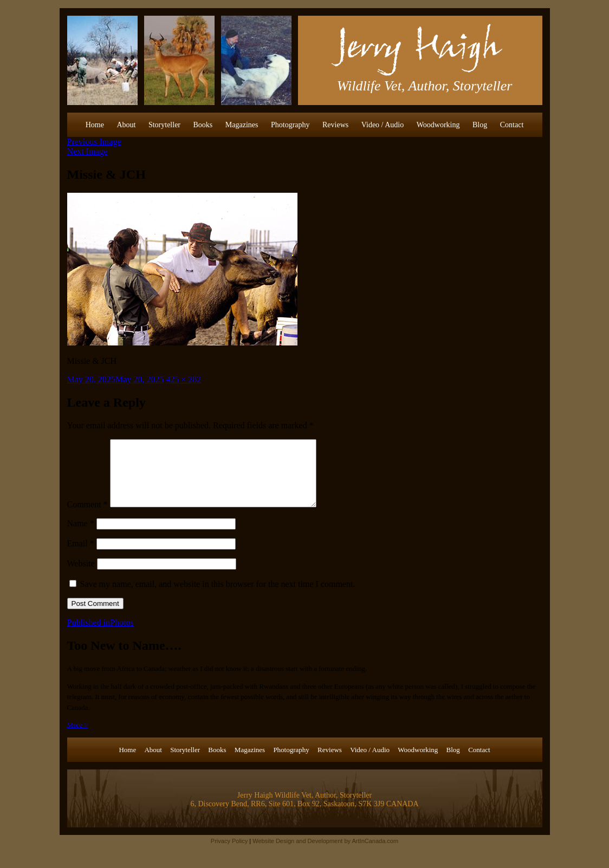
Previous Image (94, 142)
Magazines (242, 125)
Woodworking (438, 125)
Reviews (335, 125)
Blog (480, 125)
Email (81, 556)
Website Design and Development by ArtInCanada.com (325, 854)
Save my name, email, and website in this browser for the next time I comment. (218, 597)
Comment (88, 517)
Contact (512, 125)
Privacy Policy (229, 854)
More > (78, 738)
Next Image (88, 151)
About (126, 125)
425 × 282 (183, 379)
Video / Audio (383, 125)
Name (81, 536)
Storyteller (164, 125)
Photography (290, 125)
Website (81, 576)
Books (203, 125)
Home (95, 125)
